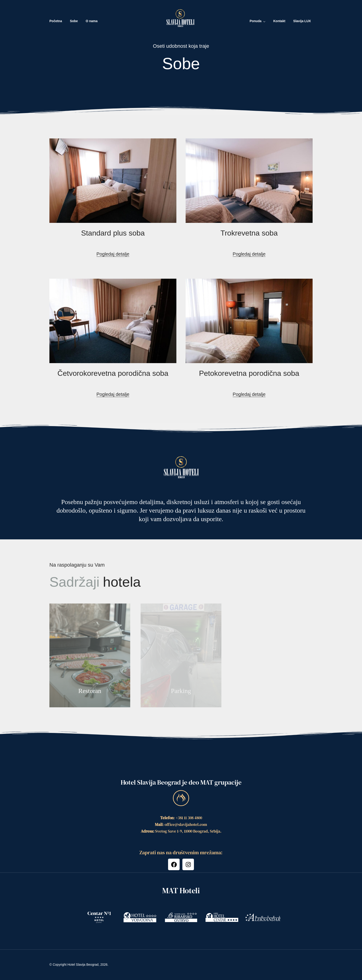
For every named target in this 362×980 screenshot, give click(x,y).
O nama (92, 21)
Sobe (74, 21)
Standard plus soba (113, 233)
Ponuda (255, 21)
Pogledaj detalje (113, 254)
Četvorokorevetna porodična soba (113, 373)
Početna (56, 21)
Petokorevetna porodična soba (249, 373)
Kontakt (279, 21)
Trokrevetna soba (249, 233)
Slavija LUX (302, 21)
